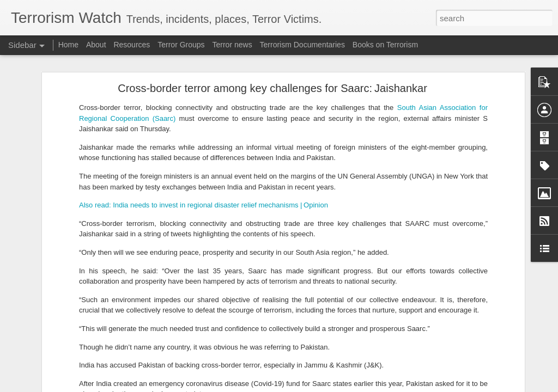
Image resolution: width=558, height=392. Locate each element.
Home (68, 45)
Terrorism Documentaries (302, 45)
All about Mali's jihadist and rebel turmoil (85, 311)
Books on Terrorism (385, 45)
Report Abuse (345, 386)
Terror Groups (181, 45)
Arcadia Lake (420, 219)
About (96, 45)
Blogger (313, 386)
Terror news (232, 45)
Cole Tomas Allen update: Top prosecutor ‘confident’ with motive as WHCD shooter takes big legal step (329, 259)
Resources (132, 45)
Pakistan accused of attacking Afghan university (96, 360)
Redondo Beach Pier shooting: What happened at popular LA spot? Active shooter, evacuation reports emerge (342, 200)
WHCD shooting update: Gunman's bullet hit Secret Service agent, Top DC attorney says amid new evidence (339, 379)
